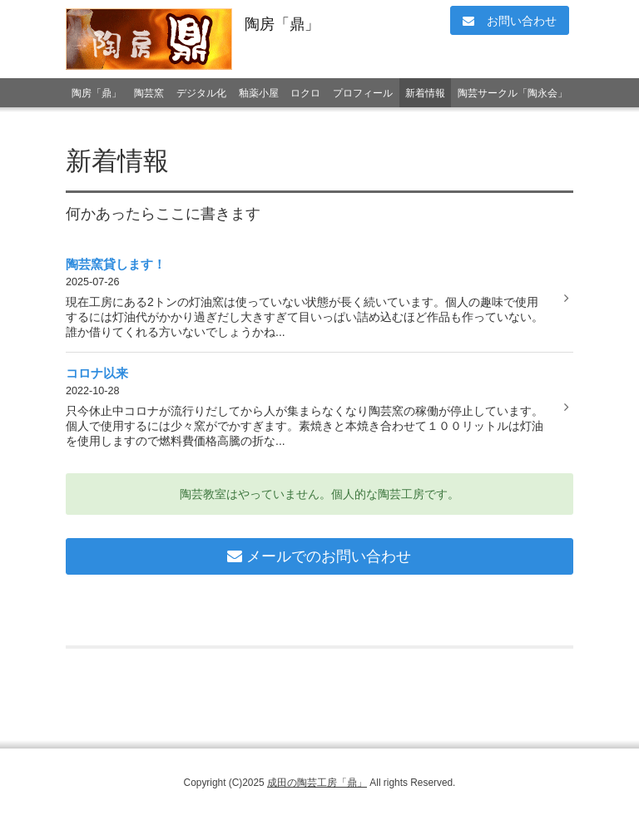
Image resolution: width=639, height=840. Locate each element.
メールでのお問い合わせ (319, 556)
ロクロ (305, 93)
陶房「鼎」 (282, 24)
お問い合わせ (510, 21)
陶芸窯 (149, 93)
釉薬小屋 (259, 93)
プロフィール (363, 93)
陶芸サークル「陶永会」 (513, 93)
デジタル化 (201, 93)
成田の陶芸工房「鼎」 (317, 783)
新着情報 (425, 93)
